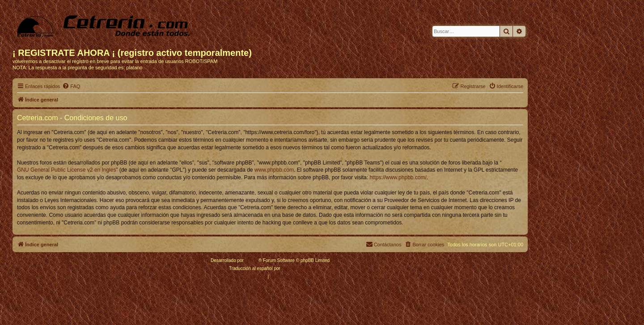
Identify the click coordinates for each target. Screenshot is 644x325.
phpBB (252, 260)
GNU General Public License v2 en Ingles (66, 170)
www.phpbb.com (274, 170)
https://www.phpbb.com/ (398, 177)
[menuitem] (71, 86)
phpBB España (296, 268)
